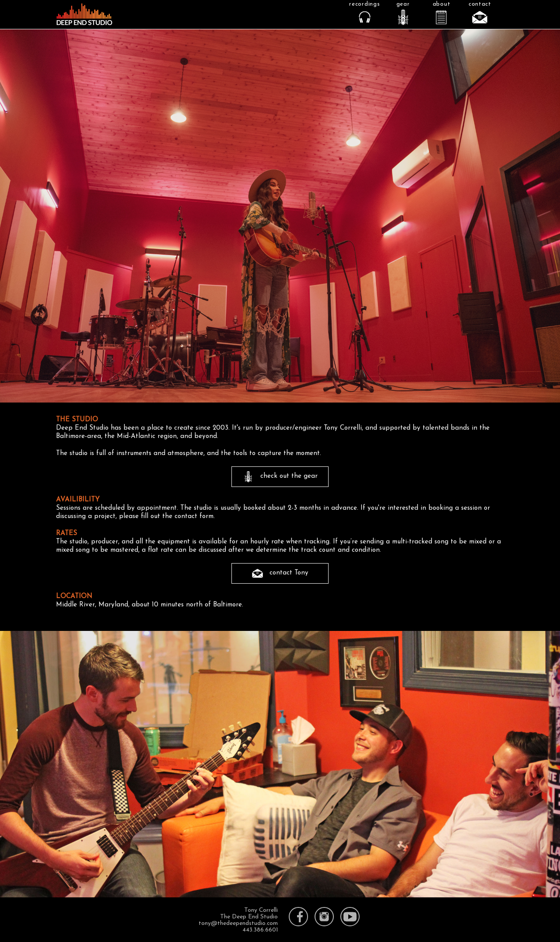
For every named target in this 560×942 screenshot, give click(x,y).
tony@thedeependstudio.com (238, 923)
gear (403, 4)
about (442, 4)
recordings (364, 4)
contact (480, 4)
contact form (194, 517)
